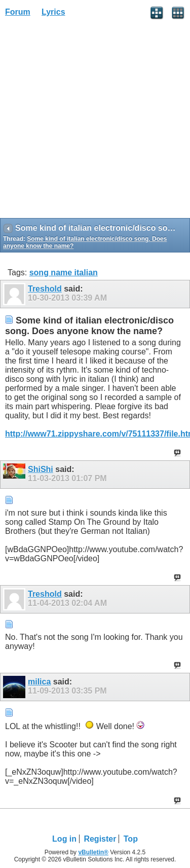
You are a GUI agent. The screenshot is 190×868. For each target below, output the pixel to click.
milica (39, 682)
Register (100, 839)
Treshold (45, 289)
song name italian (64, 273)
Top (131, 839)
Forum (18, 12)
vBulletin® (93, 852)
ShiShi (41, 469)
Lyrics (53, 12)
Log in (64, 839)
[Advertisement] (95, 121)
